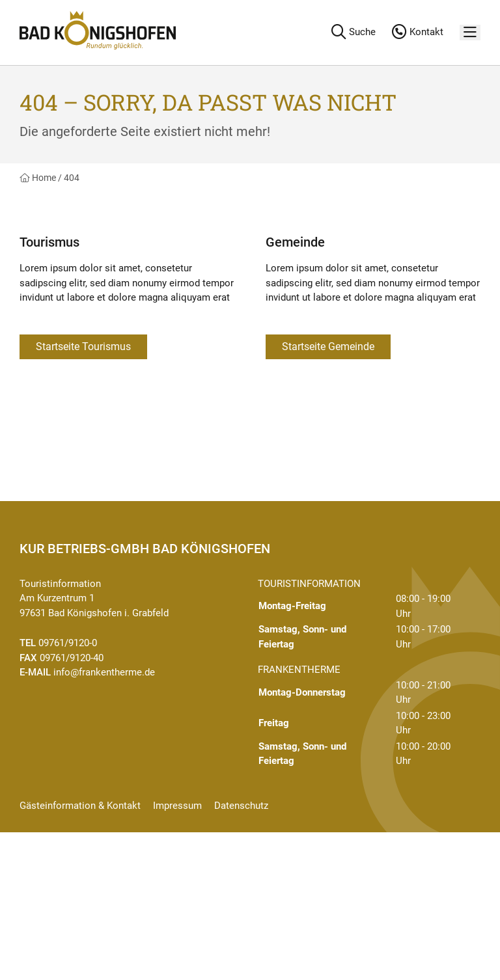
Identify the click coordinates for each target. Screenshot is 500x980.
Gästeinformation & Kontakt (80, 806)
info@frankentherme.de (104, 672)
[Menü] (470, 33)
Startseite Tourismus (83, 347)
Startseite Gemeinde (328, 347)
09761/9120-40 (72, 658)
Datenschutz (241, 806)
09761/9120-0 (68, 643)
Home (38, 178)
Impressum (177, 806)
